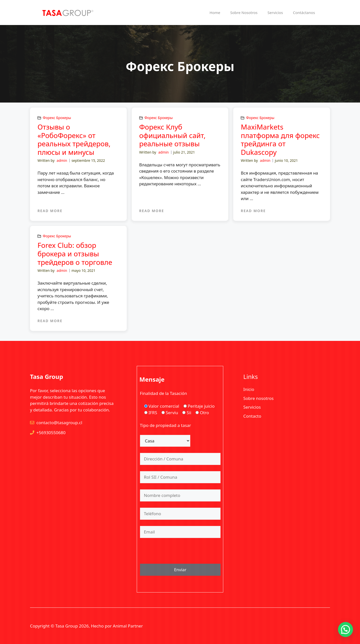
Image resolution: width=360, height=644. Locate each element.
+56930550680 (51, 433)
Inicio (249, 389)
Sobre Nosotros (244, 13)
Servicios (275, 13)
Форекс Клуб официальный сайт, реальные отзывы (172, 135)
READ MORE (50, 211)
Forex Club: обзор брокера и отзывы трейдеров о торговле (75, 253)
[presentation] (178, 554)
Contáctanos (304, 13)
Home (215, 13)
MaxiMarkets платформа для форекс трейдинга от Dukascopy (280, 139)
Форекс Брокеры (57, 118)
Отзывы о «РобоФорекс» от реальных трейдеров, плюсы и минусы (74, 139)
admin (62, 160)
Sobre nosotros (258, 398)
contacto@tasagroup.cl (59, 423)
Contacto (252, 416)
